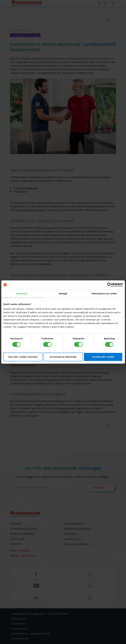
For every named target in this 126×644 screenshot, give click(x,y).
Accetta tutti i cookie (103, 357)
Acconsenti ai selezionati (63, 357)
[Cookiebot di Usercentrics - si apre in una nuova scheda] (109, 285)
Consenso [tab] (22, 293)
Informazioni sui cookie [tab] (104, 293)
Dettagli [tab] (63, 293)
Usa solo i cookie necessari (23, 357)
